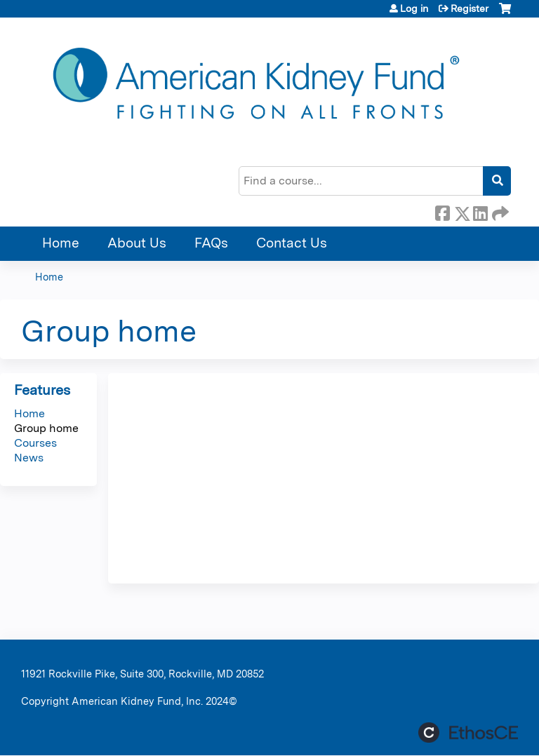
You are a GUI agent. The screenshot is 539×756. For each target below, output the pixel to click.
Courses (35, 443)
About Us (137, 243)
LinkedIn (480, 211)
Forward (499, 211)
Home (61, 243)
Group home (46, 428)
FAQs (211, 243)
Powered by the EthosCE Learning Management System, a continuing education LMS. (468, 733)
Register (470, 8)
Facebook (442, 211)
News (29, 458)
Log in (414, 8)
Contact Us (292, 243)
